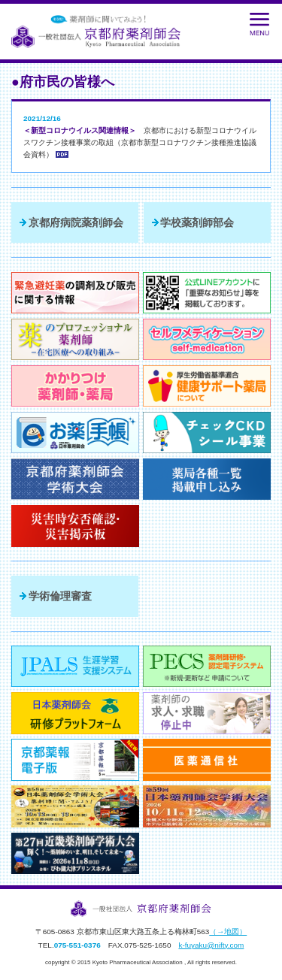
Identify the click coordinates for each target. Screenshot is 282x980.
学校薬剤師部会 (197, 222)
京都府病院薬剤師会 (76, 222)
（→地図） (228, 932)
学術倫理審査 (60, 596)
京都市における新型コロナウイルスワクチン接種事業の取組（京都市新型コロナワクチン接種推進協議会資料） (140, 142)
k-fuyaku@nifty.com (211, 945)
